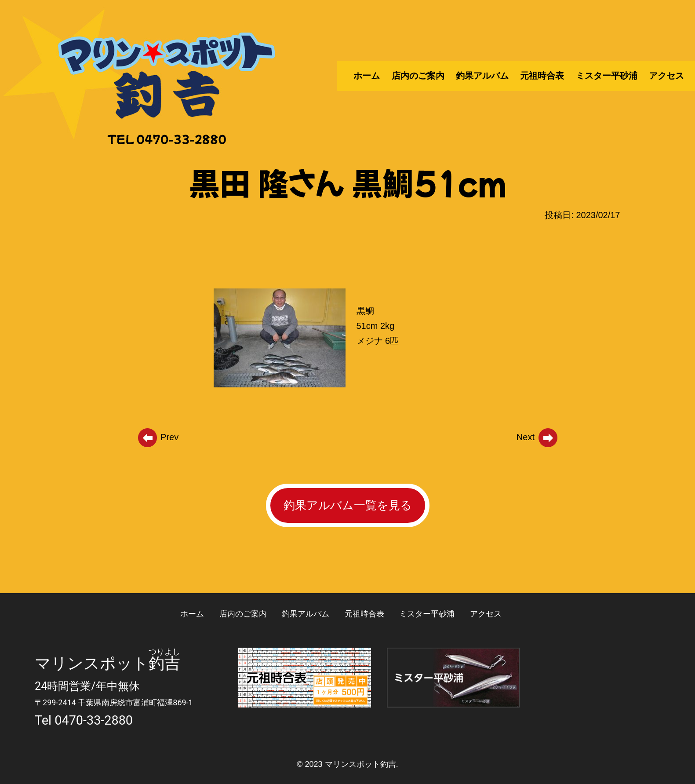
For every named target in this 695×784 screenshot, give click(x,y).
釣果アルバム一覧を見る (348, 505)
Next (538, 437)
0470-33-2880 (94, 720)
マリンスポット (92, 664)
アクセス (666, 76)
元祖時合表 (542, 76)
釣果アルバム (482, 76)
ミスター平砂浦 (607, 76)
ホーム (367, 76)
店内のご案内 (418, 76)
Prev (158, 437)
